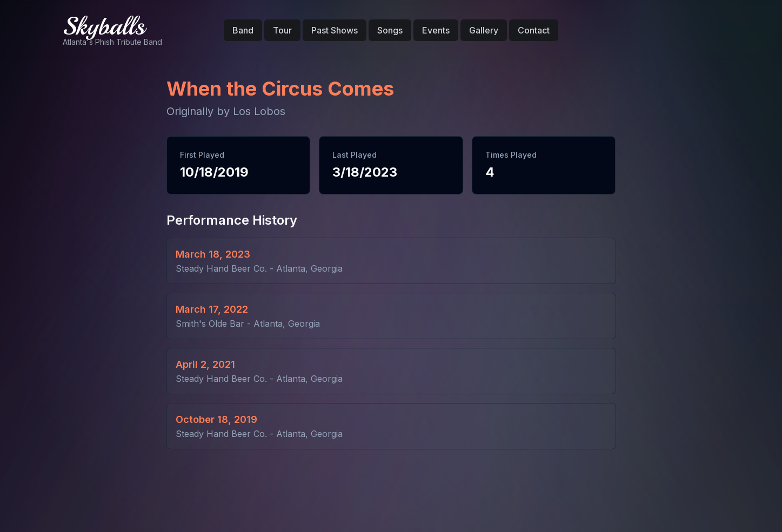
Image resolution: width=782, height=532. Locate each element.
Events (436, 30)
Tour (282, 30)
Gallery (484, 30)
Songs (390, 30)
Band (243, 30)
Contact (534, 30)
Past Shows (335, 30)
